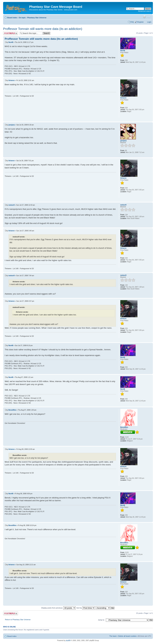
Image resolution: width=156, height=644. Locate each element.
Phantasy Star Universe (37, 18)
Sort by (86, 608)
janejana (12, 125)
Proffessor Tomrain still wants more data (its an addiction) (43, 29)
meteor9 (11, 205)
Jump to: (101, 620)
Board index (12, 18)
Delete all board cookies (127, 636)
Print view (144, 17)
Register (140, 22)
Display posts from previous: (58, 608)
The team (113, 636)
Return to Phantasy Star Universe (18, 620)
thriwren (11, 80)
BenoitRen (12, 410)
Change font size (149, 17)
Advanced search (145, 11)
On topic (22, 18)
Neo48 (11, 42)
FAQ (132, 22)
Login (149, 22)
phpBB (68, 640)
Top (150, 76)
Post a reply (11, 33)
